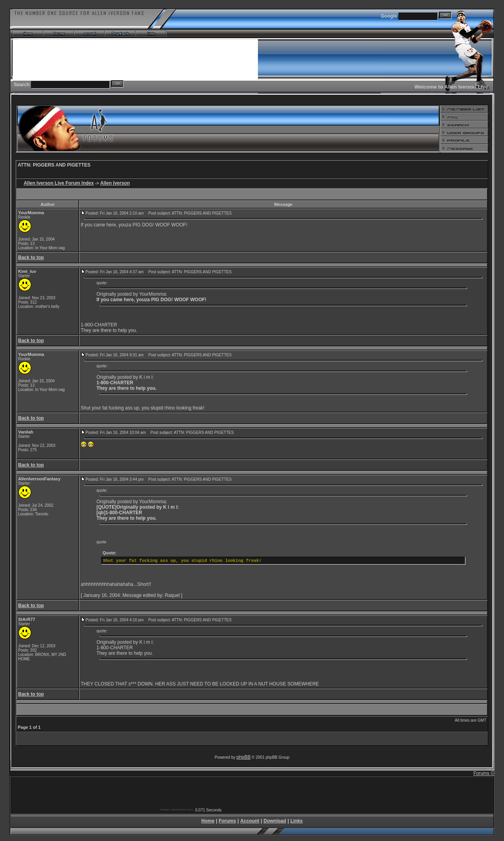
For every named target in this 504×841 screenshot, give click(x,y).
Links (296, 821)
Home (208, 821)
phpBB (244, 757)
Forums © (484, 773)
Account (250, 821)
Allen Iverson (115, 183)
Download (275, 821)
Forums (227, 821)
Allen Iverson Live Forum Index (59, 183)
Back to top (31, 257)
